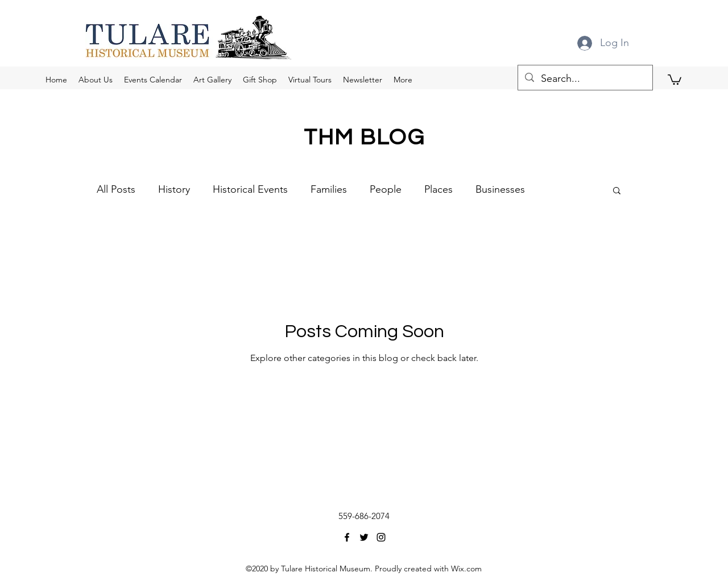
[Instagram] (381, 537)
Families (329, 189)
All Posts (116, 189)
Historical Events (250, 189)
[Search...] (585, 79)
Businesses (500, 189)
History (174, 189)
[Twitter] (364, 537)
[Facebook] (347, 537)
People (386, 189)
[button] (675, 79)
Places (439, 189)
